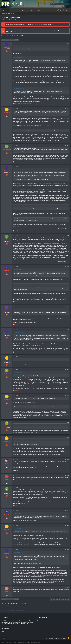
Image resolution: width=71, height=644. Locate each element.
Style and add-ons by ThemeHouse (36, 642)
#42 (68, 109)
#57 (68, 512)
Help (61, 638)
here (39, 24)
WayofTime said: (18, 442)
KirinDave (16, 49)
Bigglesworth (6, 20)
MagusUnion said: (18, 170)
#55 (68, 477)
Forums (38, 623)
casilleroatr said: (18, 554)
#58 (68, 527)
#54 (68, 461)
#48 (68, 331)
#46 (68, 268)
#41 (68, 43)
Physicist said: (17, 515)
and (20, 162)
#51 (68, 397)
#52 (68, 424)
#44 (68, 167)
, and (23, 104)
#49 (68, 359)
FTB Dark (4, 638)
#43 (68, 145)
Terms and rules (49, 638)
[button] (19, 10)
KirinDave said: (17, 311)
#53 (68, 439)
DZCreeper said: (18, 334)
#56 (68, 489)
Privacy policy (57, 638)
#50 (68, 371)
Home (38, 620)
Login (3, 631)
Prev (4, 40)
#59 (68, 551)
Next (16, 40)
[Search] (60, 4)
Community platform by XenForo (15, 642)
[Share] (65, 43)
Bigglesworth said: (18, 46)
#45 (68, 236)
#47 (68, 308)
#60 (68, 589)
